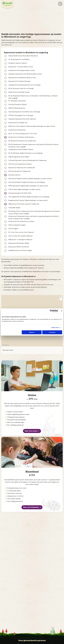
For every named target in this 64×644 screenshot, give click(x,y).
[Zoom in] (61, 297)
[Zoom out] (61, 299)
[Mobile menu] (60, 4)
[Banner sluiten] (62, 311)
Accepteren (52, 332)
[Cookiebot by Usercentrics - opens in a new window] (51, 311)
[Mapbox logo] (5, 345)
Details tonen (55, 328)
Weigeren (32, 332)
